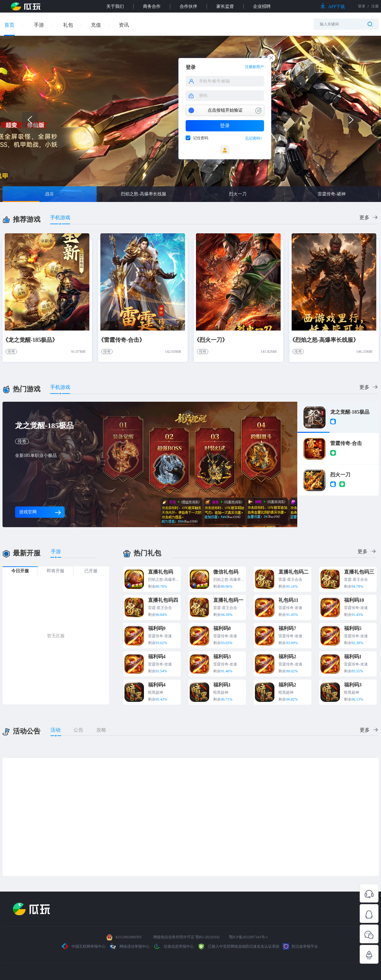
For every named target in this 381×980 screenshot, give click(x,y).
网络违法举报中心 (130, 946)
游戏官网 (40, 512)
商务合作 (152, 6)
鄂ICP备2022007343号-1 (249, 937)
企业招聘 (262, 6)
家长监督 (225, 6)
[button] (351, 120)
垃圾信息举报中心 (173, 946)
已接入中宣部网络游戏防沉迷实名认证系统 (238, 946)
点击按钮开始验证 (225, 110)
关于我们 (115, 6)
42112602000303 (128, 937)
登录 (225, 126)
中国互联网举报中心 (84, 946)
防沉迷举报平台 (300, 946)
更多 (364, 217)
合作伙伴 (188, 6)
